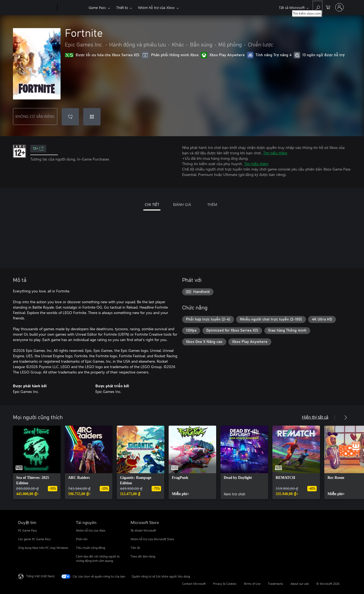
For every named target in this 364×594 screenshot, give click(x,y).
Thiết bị (122, 7)
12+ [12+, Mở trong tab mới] (38, 149)
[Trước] (335, 418)
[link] (37, 462)
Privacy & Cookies (225, 584)
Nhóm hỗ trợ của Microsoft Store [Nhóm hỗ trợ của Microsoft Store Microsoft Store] (152, 539)
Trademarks (275, 584)
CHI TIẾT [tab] (152, 204)
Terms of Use (252, 584)
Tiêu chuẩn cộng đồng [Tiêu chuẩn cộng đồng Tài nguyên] (91, 548)
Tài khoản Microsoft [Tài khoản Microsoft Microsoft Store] (143, 530)
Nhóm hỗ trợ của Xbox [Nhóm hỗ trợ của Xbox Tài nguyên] (91, 530)
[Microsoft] (37, 8)
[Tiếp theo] (346, 418)
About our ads (300, 584)
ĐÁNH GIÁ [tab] (182, 204)
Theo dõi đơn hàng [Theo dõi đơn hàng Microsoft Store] (143, 556)
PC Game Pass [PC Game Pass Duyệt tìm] (28, 530)
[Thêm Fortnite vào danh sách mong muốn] (70, 117)
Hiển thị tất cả (315, 417)
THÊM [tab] (212, 204)
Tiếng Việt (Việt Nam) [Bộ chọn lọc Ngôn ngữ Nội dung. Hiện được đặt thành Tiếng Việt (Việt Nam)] (40, 576)
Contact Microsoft (194, 584)
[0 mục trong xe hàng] (328, 7)
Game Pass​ (97, 7)
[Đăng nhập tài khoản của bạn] (339, 7)
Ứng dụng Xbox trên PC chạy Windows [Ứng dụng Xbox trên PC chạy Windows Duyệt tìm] (43, 548)
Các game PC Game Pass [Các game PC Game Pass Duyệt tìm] (34, 539)
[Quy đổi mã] (92, 117)
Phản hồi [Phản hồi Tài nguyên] (82, 539)
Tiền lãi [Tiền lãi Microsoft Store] (135, 548)
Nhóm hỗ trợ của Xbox (156, 7)
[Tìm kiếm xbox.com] (318, 7)
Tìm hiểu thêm (275, 153)
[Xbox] (72, 8)
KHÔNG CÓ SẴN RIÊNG (35, 116)
